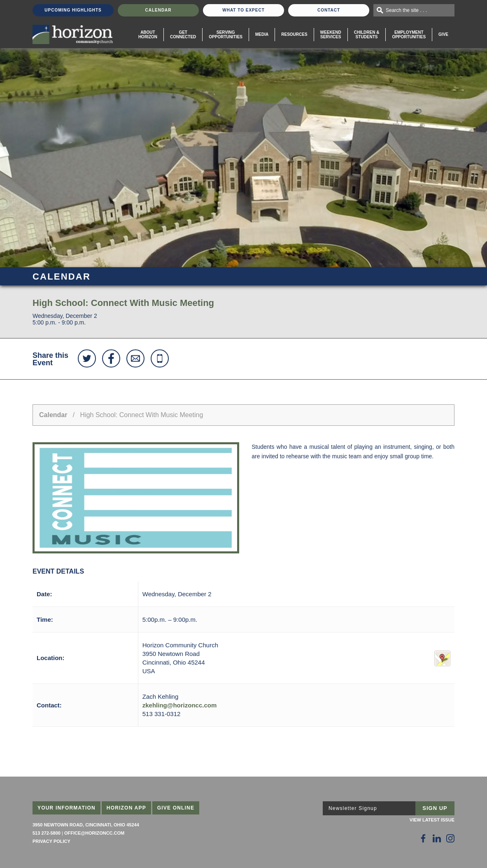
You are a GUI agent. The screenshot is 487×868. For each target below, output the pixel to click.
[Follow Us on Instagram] (450, 838)
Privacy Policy (51, 841)
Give (443, 34)
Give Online (176, 808)
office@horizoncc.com (94, 833)
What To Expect (243, 10)
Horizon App (126, 808)
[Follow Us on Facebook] (423, 838)
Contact (329, 10)
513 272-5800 (47, 833)
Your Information (66, 808)
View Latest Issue (432, 820)
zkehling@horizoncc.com (179, 705)
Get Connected (183, 35)
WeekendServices (331, 35)
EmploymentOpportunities (409, 35)
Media (262, 34)
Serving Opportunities (226, 35)
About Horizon (148, 35)
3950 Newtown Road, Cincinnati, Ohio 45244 (86, 825)
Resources (294, 34)
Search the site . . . (406, 10)
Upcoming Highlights (73, 10)
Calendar (158, 10)
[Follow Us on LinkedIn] (437, 838)
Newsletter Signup (353, 808)
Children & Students (367, 35)
